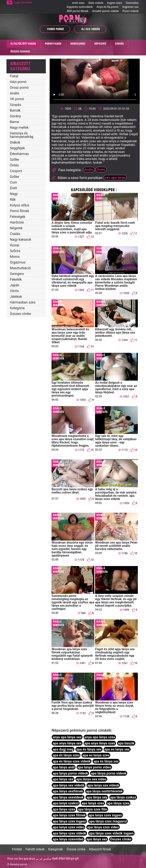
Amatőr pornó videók (105, 11)
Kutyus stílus (20, 205)
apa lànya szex (64, 809)
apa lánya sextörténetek (104, 791)
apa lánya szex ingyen (69, 821)
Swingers (17, 274)
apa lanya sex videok (103, 785)
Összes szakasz (20, 51)
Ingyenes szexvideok (80, 7)
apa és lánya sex (89, 749)
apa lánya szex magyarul (108, 821)
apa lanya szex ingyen (105, 815)
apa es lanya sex (117, 749)
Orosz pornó (19, 87)
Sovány (15, 116)
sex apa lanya (115, 178)
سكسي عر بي (43, 859)
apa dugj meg (63, 749)
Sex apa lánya (27, 859)
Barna (14, 122)
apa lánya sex (63, 779)
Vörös (14, 291)
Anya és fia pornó (108, 7)
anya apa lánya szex (100, 737)
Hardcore (17, 222)
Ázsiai (15, 245)
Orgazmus (18, 262)
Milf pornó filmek (78, 11)
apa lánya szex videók (69, 833)
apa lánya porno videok (109, 773)
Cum (13, 182)
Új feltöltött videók (23, 44)
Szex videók (96, 3)
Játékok (16, 297)
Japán (15, 285)
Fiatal (14, 76)
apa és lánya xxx (106, 761)
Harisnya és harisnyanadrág (22, 135)
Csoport (16, 171)
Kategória (17, 308)
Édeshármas (19, 154)
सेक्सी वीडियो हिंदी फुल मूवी (65, 859)
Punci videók (131, 11)
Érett (13, 188)
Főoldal (17, 849)
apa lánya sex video (91, 779)
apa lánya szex (118, 803)
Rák (13, 199)
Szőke (14, 159)
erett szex (78, 3)
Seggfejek (17, 148)
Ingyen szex (114, 3)
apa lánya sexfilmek (68, 791)
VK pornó (17, 99)
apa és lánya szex (66, 755)
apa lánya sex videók (69, 785)
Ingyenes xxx (130, 7)
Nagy (14, 194)
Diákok (15, 142)
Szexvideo (132, 3)
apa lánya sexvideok (68, 797)
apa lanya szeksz (66, 803)
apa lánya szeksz (123, 797)
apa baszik (126, 743)
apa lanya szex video (69, 827)
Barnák (15, 110)
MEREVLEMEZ (78, 44)
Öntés (14, 165)
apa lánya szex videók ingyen (111, 833)
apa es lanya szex (96, 755)
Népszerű (100, 44)
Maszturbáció (20, 268)
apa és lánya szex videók (72, 761)
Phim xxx (13, 859)
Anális (15, 93)
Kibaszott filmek (100, 849)
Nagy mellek (19, 127)
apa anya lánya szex (100, 743)
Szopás (15, 105)
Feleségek (18, 217)
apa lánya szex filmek (69, 815)
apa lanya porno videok (70, 773)
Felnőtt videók (35, 849)
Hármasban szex (23, 302)
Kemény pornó (18, 864)
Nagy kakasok (21, 239)
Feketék (16, 279)
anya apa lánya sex (67, 737)
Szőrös (15, 251)
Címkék (119, 44)
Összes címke (20, 314)
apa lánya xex (97, 839)
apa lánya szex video (103, 827)
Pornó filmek (53, 44)
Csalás (15, 234)
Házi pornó (18, 82)
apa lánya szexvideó (68, 839)
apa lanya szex (93, 803)
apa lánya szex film (93, 809)
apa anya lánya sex (67, 743)
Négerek (16, 228)
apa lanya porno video (94, 767)
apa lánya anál (64, 767)
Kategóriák (56, 849)
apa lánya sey (97, 797)
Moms (15, 257)
